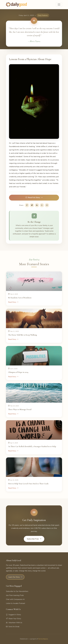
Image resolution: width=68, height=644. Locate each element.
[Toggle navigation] (59, 5)
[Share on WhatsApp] (42, 205)
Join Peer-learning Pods (15, 595)
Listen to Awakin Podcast (16, 603)
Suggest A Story (13, 615)
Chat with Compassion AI (15, 599)
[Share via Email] (47, 205)
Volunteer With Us (14, 623)
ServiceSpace (43, 639)
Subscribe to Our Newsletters (17, 591)
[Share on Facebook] (27, 205)
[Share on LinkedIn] (37, 205)
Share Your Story (14, 619)
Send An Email (13, 627)
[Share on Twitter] (32, 205)
